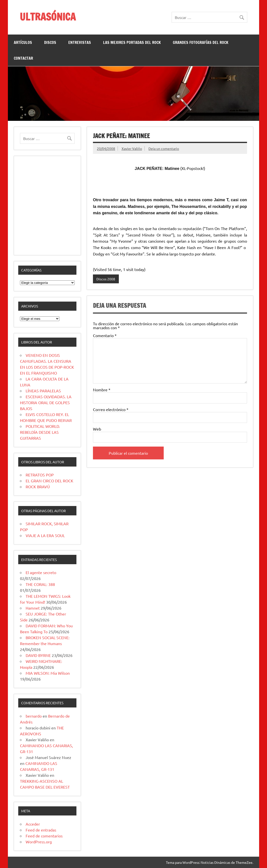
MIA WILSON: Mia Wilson (48, 673)
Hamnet (33, 608)
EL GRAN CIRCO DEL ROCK (49, 481)
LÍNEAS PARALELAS (43, 391)
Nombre (102, 390)
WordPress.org (39, 842)
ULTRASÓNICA (48, 17)
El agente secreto (41, 572)
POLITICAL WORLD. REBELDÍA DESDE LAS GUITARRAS (40, 432)
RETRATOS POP (40, 475)
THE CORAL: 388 (40, 584)
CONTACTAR (23, 58)
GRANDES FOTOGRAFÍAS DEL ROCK (201, 42)
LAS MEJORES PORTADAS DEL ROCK (132, 42)
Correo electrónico (111, 409)
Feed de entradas (41, 830)
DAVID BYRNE (38, 655)
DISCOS (50, 42)
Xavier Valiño (132, 148)
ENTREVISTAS (80, 42)
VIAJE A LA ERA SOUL (45, 535)
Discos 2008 (106, 279)
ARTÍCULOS (23, 42)
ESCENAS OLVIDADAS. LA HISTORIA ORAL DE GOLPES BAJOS (46, 402)
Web (97, 429)
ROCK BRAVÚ (38, 487)
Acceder (33, 824)
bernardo (34, 716)
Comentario (105, 335)
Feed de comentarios (44, 836)
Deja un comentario (164, 148)
